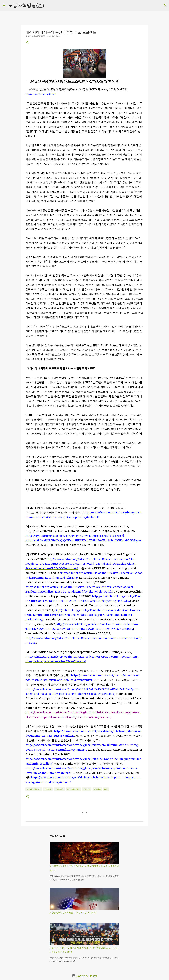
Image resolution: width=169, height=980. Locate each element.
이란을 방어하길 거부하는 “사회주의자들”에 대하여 (73, 913)
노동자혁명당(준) (26, 5)
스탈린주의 (59, 789)
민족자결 (48, 789)
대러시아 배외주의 (34, 789)
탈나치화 (97, 789)
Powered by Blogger (85, 976)
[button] (27, 42)
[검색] (165, 6)
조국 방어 (87, 789)
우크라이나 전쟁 (73, 789)
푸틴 (106, 789)
